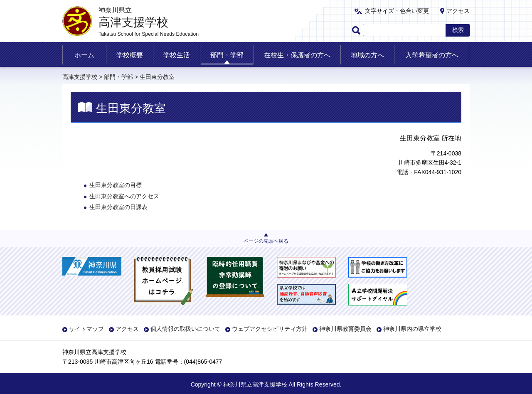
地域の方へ (367, 55)
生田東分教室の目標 (116, 185)
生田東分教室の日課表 (118, 207)
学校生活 (177, 55)
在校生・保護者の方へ (297, 55)
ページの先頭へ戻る (266, 241)
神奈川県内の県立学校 (412, 329)
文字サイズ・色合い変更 (397, 11)
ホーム (84, 55)
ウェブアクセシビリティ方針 (270, 329)
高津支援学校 (80, 77)
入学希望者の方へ (432, 55)
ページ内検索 (357, 30)
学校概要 (130, 55)
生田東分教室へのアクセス (124, 196)
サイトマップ (86, 329)
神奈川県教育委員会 (345, 329)
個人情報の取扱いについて (185, 329)
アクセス (458, 11)
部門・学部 (227, 55)
